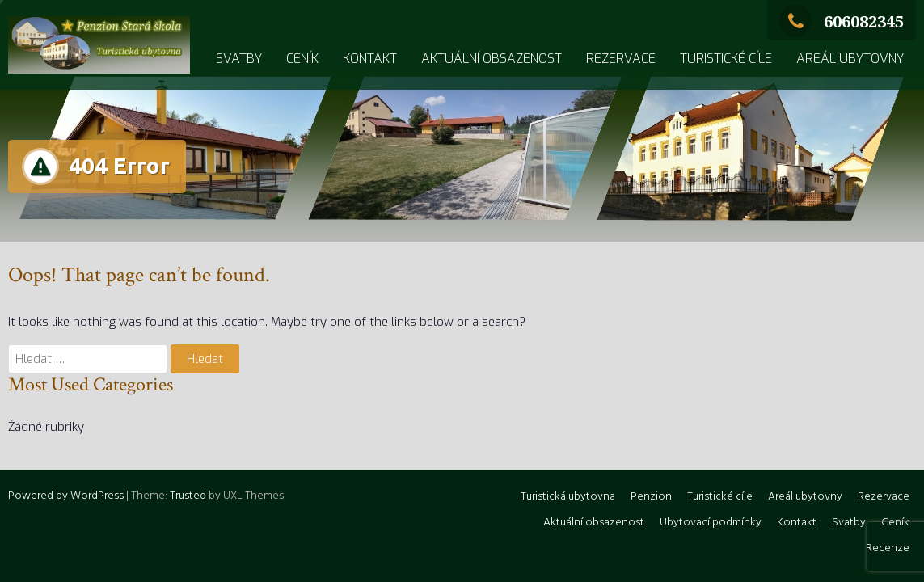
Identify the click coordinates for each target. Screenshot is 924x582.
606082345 (842, 21)
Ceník (302, 59)
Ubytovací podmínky (711, 523)
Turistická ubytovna (568, 497)
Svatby (239, 59)
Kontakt (370, 59)
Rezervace (621, 59)
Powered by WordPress (66, 496)
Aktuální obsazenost (492, 59)
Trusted (188, 496)
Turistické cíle (726, 59)
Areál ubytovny (850, 59)
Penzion (651, 497)
